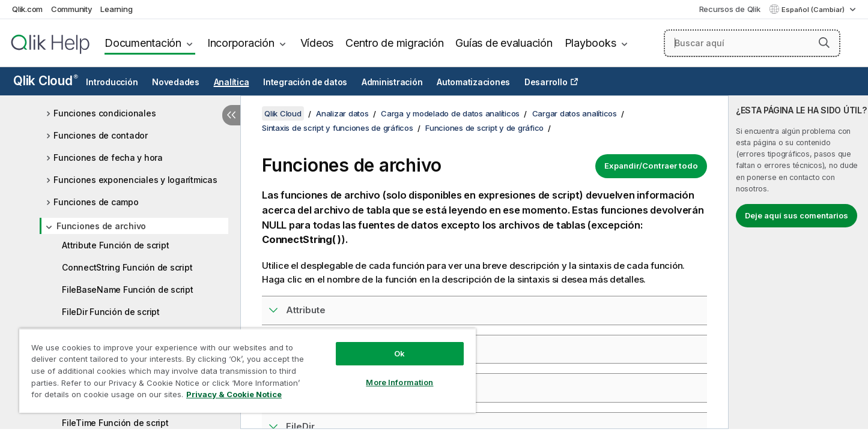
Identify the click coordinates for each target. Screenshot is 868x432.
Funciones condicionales (105, 113)
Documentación (143, 43)
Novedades (176, 82)
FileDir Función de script (111, 312)
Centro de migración (394, 43)
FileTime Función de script (115, 423)
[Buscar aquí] (752, 43)
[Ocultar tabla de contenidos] (231, 115)
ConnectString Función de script (127, 267)
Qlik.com (27, 9)
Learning (116, 9)
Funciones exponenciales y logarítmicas (135, 180)
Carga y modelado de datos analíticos (450, 113)
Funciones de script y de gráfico (484, 128)
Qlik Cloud (46, 81)
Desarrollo (546, 82)
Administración (392, 82)
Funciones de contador (101, 135)
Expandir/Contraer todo (651, 166)
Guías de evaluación (504, 43)
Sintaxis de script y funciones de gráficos (338, 128)
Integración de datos (305, 82)
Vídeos (317, 43)
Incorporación (241, 43)
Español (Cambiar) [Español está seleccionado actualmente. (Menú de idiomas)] (814, 10)
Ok (399, 353)
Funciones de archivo (101, 226)
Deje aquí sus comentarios (797, 215)
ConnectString (318, 349)
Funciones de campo (96, 202)
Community (72, 9)
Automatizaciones (473, 82)
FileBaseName (319, 387)
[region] (247, 370)
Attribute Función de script (115, 245)
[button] (824, 43)
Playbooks (590, 43)
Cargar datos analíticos (575, 113)
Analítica (232, 82)
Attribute (306, 310)
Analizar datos (342, 113)
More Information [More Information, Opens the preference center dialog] (399, 382)
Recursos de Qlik (730, 9)
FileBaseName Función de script (128, 289)
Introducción (112, 82)
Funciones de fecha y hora (108, 157)
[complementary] (798, 262)
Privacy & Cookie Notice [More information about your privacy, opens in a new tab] (234, 394)
